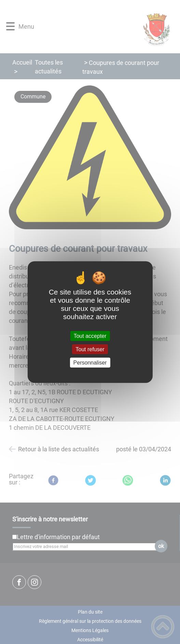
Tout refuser (90, 349)
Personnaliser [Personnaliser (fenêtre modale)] (90, 363)
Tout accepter (90, 336)
